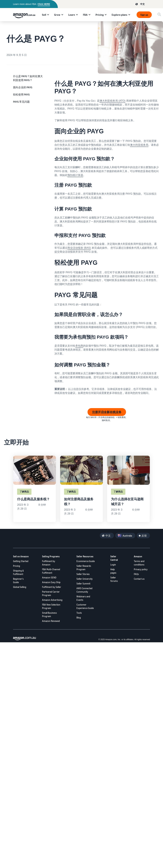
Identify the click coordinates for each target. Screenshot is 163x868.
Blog (79, 618)
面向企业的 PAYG (23, 87)
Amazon (138, 556)
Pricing (100, 15)
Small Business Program (49, 615)
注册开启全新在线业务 (107, 412)
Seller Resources (85, 556)
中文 (142, 4)
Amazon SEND (49, 577)
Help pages (113, 571)
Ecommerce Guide (86, 561)
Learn (72, 15)
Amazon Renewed (51, 621)
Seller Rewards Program (84, 568)
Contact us (139, 579)
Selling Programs (51, 556)
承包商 (79, 346)
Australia (127, 536)
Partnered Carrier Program (51, 593)
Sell (44, 15)
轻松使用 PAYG (21, 94)
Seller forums (114, 579)
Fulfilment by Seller (52, 587)
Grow (57, 15)
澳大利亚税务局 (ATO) (113, 101)
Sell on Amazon (21, 556)
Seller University (85, 579)
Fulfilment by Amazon (49, 563)
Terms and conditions (139, 563)
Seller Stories (83, 574)
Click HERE (44, 4)
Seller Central (114, 558)
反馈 (144, 536)
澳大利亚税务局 (139, 145)
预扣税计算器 (75, 175)
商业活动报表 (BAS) (79, 248)
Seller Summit (83, 584)
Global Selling (20, 587)
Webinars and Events (83, 598)
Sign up (144, 15)
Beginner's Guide (18, 581)
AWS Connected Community (84, 590)
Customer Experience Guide (85, 606)
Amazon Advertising (52, 600)
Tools (79, 613)
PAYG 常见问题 (21, 102)
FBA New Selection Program (51, 606)
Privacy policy (141, 569)
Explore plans (119, 15)
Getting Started (21, 561)
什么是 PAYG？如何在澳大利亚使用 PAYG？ (28, 78)
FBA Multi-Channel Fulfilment (51, 571)
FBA (85, 15)
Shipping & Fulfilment (18, 572)
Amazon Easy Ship (51, 582)
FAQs (136, 574)
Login (113, 565)
